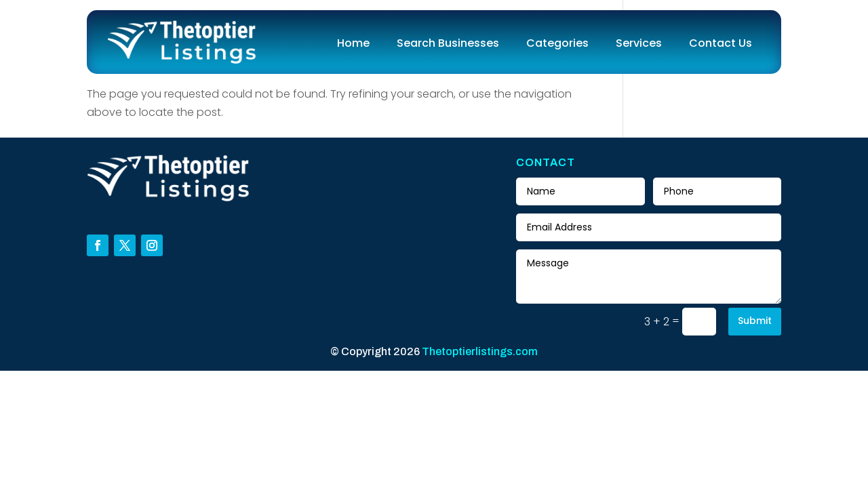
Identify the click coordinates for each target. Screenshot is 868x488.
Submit (755, 321)
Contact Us (721, 43)
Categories (557, 43)
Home (353, 43)
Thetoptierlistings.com (480, 351)
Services (639, 43)
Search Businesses (448, 43)
